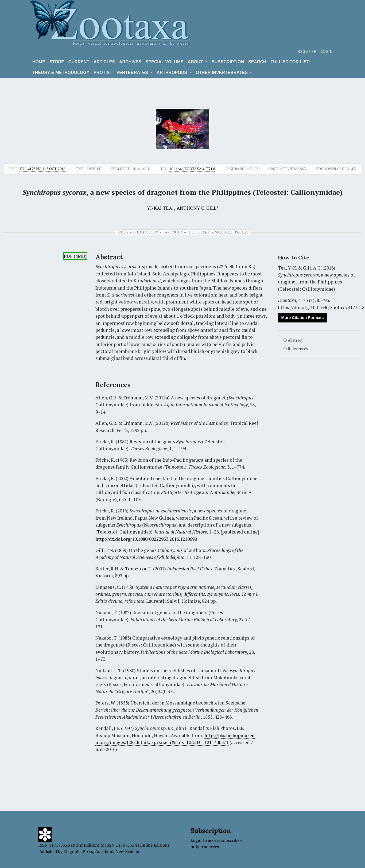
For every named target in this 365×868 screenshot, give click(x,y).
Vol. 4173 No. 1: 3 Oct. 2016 (42, 169)
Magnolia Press (78, 851)
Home (39, 62)
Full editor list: (290, 62)
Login (327, 51)
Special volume (165, 62)
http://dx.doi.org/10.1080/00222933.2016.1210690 (146, 539)
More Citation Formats (303, 318)
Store (57, 62)
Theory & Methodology (61, 73)
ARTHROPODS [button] (172, 73)
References (298, 349)
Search (257, 62)
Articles (104, 62)
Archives (130, 62)
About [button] (196, 62)
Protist (103, 73)
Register (307, 51)
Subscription (228, 62)
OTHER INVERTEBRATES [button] (222, 73)
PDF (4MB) (75, 256)
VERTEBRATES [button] (133, 73)
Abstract (295, 340)
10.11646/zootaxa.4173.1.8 (192, 169)
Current (79, 62)
